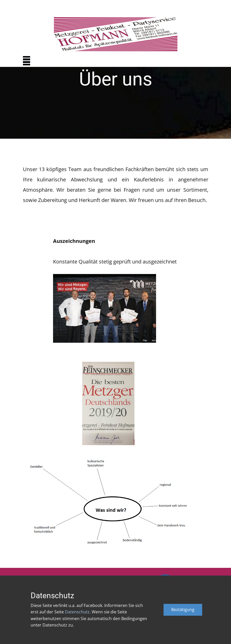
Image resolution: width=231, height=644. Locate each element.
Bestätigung (183, 610)
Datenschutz (77, 612)
